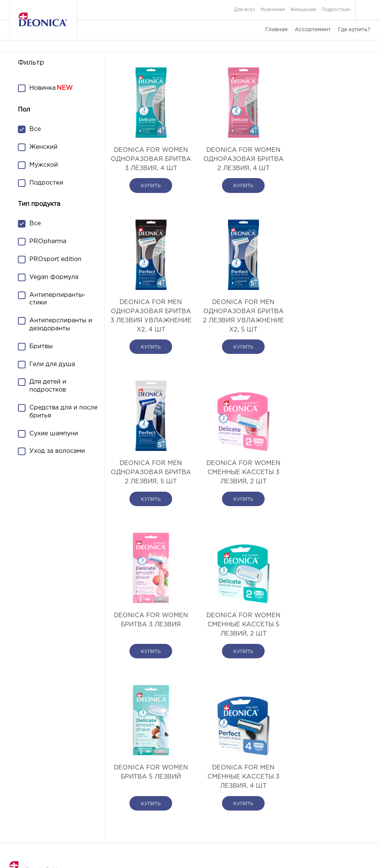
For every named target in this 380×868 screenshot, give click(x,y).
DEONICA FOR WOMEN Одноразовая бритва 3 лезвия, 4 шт (149, 164)
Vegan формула (54, 277)
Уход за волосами (57, 451)
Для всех (245, 10)
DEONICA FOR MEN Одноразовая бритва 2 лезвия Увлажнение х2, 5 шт (149, 334)
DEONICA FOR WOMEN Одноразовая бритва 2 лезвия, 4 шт (237, 164)
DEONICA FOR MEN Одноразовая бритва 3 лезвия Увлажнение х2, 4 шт (326, 168)
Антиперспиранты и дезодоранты (61, 325)
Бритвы (41, 346)
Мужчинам (273, 10)
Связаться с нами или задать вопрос (53, 815)
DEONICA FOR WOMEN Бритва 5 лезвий (326, 487)
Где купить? (354, 30)
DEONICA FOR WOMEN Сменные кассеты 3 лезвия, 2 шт (326, 330)
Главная (276, 30)
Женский (43, 147)
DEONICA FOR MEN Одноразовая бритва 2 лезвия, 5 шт (237, 334)
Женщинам (303, 10)
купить (149, 204)
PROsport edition (55, 259)
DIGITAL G (214, 853)
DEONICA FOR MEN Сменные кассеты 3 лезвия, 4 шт (149, 643)
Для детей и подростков (48, 386)
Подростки (46, 183)
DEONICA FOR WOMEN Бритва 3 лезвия (149, 487)
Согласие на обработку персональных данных (316, 815)
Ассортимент (313, 30)
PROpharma (48, 241)
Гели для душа (52, 364)
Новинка (42, 88)
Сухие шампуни (54, 434)
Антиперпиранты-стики (57, 299)
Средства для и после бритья (63, 412)
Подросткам (336, 10)
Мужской (44, 165)
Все (35, 129)
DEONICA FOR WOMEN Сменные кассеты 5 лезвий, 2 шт (237, 491)
